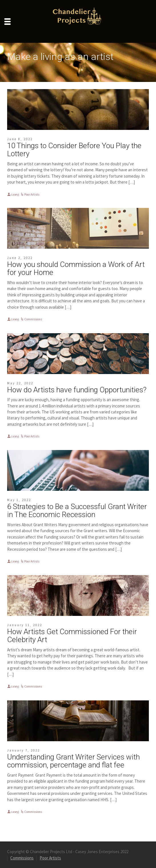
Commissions (33, 319)
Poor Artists (32, 194)
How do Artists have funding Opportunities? (77, 390)
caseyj (15, 194)
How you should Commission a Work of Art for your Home (76, 269)
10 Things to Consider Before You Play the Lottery (74, 150)
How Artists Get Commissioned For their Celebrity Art (72, 636)
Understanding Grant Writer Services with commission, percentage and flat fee (73, 761)
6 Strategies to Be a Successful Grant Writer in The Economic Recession (77, 511)
